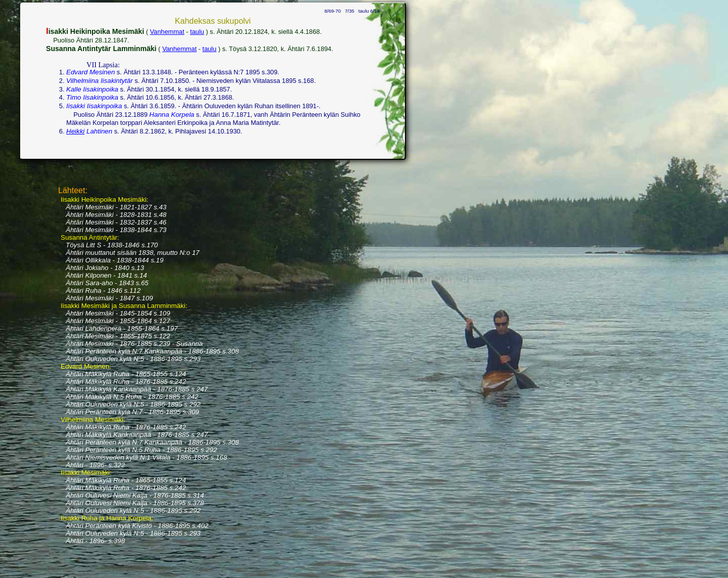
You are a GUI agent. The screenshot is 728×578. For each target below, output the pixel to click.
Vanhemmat (167, 32)
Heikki (75, 131)
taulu (197, 32)
